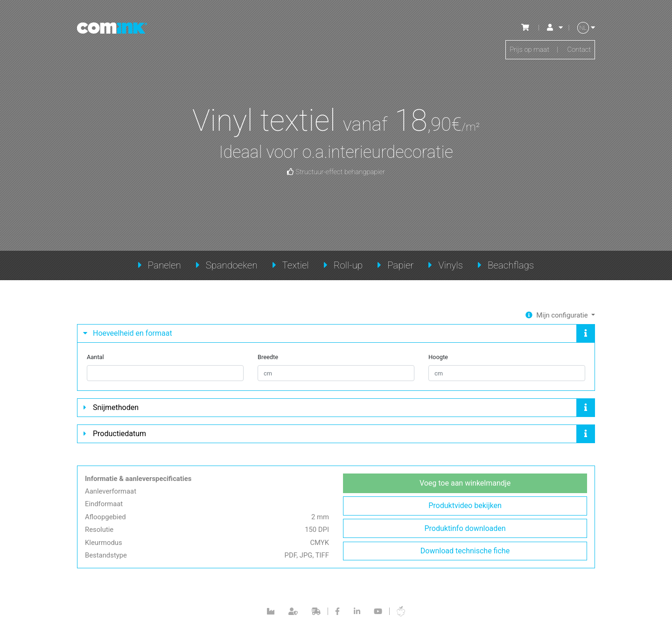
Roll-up (348, 265)
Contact (578, 51)
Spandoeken (232, 265)
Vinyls (451, 265)
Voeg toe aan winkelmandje (465, 485)
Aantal (95, 359)
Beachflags (511, 265)
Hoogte (438, 359)
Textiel (295, 265)
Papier (400, 265)
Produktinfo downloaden (465, 532)
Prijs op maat (526, 51)
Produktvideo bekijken (465, 509)
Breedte (268, 359)
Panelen (164, 265)
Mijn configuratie (561, 315)
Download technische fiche (465, 555)
